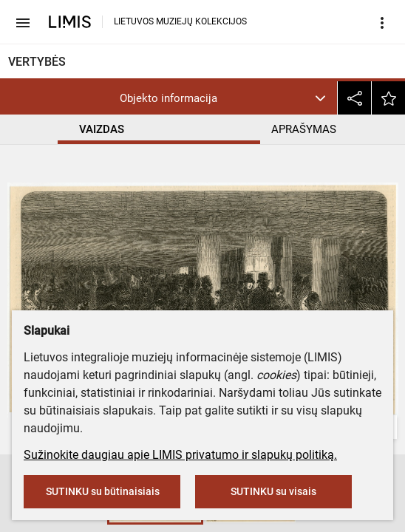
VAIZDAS (102, 129)
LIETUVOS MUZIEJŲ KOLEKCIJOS (180, 21)
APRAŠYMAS (304, 129)
